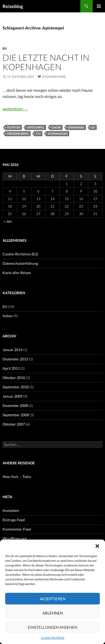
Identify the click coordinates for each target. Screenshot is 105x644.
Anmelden (11, 510)
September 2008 (16, 415)
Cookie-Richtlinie (53, 638)
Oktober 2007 (14, 424)
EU (5, 48)
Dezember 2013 (15, 359)
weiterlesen (15, 109)
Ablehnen (53, 613)
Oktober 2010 (14, 378)
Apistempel (36, 127)
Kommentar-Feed (17, 529)
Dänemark (76, 127)
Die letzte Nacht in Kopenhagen (46, 62)
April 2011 (11, 368)
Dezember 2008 (15, 406)
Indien (8, 316)
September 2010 (16, 387)
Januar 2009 (12, 396)
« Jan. (8, 221)
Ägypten (14, 127)
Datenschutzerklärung (20, 263)
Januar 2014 (12, 350)
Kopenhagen (58, 134)
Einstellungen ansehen (52, 627)
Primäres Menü (99, 6)
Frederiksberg (18, 134)
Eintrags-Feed (14, 520)
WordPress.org (15, 538)
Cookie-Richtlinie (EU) (20, 254)
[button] (97, 546)
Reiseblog (13, 6)
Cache (56, 127)
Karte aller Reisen (17, 273)
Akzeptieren (52, 599)
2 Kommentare (54, 77)
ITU (38, 134)
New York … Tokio (17, 477)
